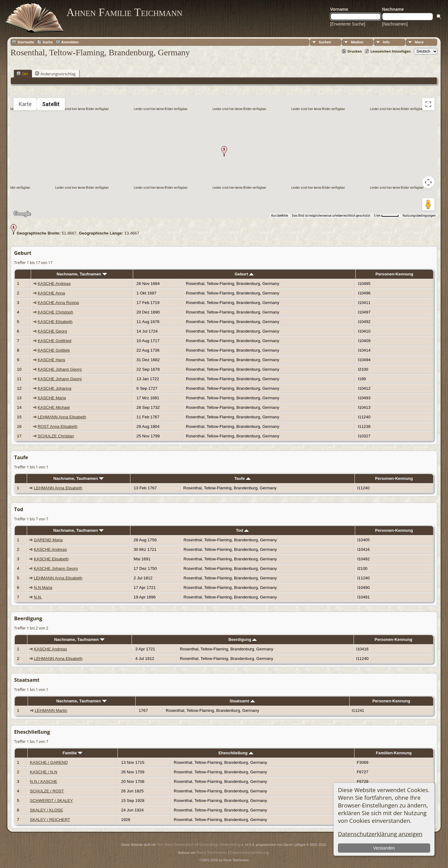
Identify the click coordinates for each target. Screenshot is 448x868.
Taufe (242, 478)
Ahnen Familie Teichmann (124, 12)
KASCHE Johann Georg (59, 369)
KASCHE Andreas (54, 284)
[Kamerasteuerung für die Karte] (428, 182)
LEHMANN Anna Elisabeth (62, 417)
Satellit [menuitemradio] (51, 104)
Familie (72, 753)
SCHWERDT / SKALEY (51, 801)
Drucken (355, 51)
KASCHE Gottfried (54, 341)
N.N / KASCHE (44, 781)
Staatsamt (242, 701)
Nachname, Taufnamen (82, 274)
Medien (357, 42)
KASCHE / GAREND (49, 762)
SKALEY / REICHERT (50, 820)
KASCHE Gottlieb (54, 350)
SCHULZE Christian (56, 436)
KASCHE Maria (52, 398)
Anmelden (70, 42)
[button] (224, 151)
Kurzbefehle (280, 216)
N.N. (38, 597)
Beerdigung (243, 639)
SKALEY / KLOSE (46, 810)
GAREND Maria (48, 540)
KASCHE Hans (51, 360)
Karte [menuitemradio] (25, 104)
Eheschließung (236, 753)
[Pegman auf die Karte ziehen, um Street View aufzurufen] (428, 204)
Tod (242, 530)
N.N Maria (43, 588)
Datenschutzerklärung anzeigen (380, 834)
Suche (48, 42)
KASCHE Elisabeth (55, 322)
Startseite (26, 42)
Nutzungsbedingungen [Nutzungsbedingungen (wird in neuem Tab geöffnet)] (419, 216)
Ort (22, 74)
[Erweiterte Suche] (348, 24)
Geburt (244, 274)
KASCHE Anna (51, 293)
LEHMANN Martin (51, 710)
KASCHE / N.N (44, 772)
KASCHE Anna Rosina (58, 303)
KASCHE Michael (54, 407)
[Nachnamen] (395, 24)
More (419, 42)
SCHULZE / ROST (47, 791)
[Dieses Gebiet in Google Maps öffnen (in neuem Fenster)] (22, 214)
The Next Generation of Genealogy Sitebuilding (198, 844)
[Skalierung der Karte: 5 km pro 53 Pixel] (386, 216)
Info (386, 42)
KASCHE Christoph (55, 312)
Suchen (325, 42)
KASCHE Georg (52, 331)
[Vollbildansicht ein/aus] (428, 104)
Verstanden (384, 848)
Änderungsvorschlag (55, 74)
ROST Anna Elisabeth (57, 426)
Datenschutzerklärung (249, 852)
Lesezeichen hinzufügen (391, 51)
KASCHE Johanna (54, 388)
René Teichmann (211, 852)
